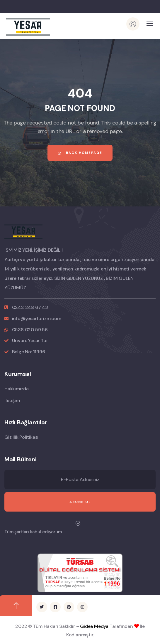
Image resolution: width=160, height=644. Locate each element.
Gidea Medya (94, 626)
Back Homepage (80, 153)
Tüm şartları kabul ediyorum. (33, 532)
